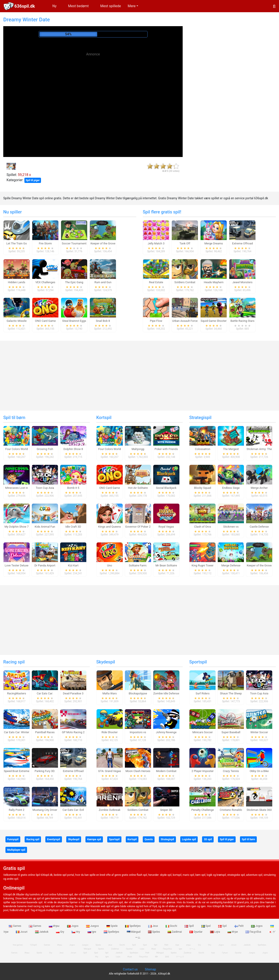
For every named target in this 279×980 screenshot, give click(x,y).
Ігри (213, 953)
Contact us (130, 969)
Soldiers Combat (185, 282)
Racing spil (14, 662)
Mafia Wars (110, 693)
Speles (154, 932)
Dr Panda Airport (45, 565)
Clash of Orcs (202, 527)
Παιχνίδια (254, 932)
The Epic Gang (74, 282)
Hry (76, 932)
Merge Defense (231, 565)
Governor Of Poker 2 (138, 527)
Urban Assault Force (185, 321)
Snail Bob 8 (103, 321)
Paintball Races (45, 732)
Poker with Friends (166, 449)
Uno (110, 565)
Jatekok (42, 932)
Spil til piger (33, 180)
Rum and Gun (103, 282)
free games (18, 945)
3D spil (208, 839)
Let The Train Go (17, 243)
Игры (54, 926)
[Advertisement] (93, 89)
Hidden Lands (17, 282)
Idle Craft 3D (73, 527)
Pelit (239, 926)
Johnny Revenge (166, 732)
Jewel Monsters (242, 282)
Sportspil (198, 662)
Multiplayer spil (16, 850)
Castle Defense (259, 527)
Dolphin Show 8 (73, 449)
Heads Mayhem (214, 282)
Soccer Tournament (74, 243)
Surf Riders (202, 693)
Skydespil (106, 662)
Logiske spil (189, 839)
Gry (60, 932)
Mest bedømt (78, 6)
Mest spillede (111, 6)
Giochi (172, 926)
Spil (223, 926)
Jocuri (22, 932)
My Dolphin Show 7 (17, 527)
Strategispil (200, 418)
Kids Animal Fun (45, 527)
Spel (206, 926)
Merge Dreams (214, 243)
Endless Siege (231, 488)
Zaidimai (175, 932)
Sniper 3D (166, 810)
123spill (33, 945)
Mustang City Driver (45, 810)
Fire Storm (45, 243)
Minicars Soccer (203, 732)
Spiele (112, 926)
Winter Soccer (259, 732)
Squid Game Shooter (214, 321)
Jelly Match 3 (156, 243)
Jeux (153, 926)
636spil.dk (25, 6)
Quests (149, 839)
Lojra (215, 932)
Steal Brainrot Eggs (74, 321)
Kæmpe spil (94, 839)
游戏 (167, 957)
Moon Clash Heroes (138, 771)
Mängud (134, 932)
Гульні (225, 953)
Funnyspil (13, 839)
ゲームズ (180, 957)
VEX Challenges (45, 282)
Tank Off (185, 243)
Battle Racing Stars (242, 321)
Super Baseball (231, 732)
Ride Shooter (110, 732)
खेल (156, 957)
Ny (54, 6)
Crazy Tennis (231, 771)
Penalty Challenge (203, 810)
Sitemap (150, 969)
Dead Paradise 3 (73, 693)
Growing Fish (45, 449)
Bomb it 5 (73, 488)
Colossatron (202, 449)
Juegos (93, 926)
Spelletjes (133, 926)
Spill (190, 926)
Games (15, 926)
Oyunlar (196, 932)
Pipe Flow (156, 321)
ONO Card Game (45, 321)
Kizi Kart (73, 565)
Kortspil (104, 418)
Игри (233, 932)
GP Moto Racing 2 (73, 732)
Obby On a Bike (259, 771)
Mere (132, 6)
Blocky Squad (202, 488)
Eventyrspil (54, 839)
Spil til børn (14, 418)
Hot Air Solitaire (138, 488)
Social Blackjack (166, 488)
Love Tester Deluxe (17, 565)
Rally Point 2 (16, 810)
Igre (92, 932)
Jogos (73, 926)
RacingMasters (17, 693)
